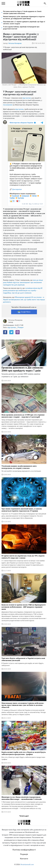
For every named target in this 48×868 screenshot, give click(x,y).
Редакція (24, 854)
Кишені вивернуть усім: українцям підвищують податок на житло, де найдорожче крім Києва (24, 18)
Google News (24, 312)
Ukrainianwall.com (27, 865)
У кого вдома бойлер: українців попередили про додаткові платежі (21, 28)
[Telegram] (11, 332)
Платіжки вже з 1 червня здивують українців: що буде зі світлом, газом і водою (24, 23)
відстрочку (19, 109)
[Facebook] (5, 332)
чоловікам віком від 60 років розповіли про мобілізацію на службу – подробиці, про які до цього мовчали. (23, 291)
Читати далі (24, 816)
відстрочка (12, 327)
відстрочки (27, 98)
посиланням (8, 105)
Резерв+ (21, 327)
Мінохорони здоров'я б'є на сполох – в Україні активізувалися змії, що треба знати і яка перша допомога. (24, 300)
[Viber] (18, 332)
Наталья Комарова (15, 43)
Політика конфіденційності (24, 850)
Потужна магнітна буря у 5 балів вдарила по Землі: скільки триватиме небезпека (22, 12)
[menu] (3, 3)
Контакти (24, 859)
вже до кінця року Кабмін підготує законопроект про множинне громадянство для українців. (23, 283)
